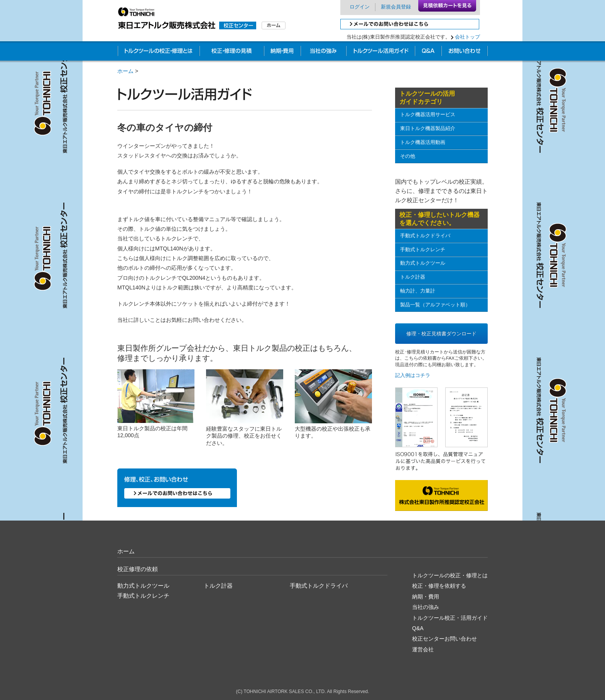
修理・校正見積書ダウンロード (441, 334)
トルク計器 (413, 277)
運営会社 (423, 649)
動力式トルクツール (423, 263)
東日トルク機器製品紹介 (428, 128)
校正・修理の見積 (232, 52)
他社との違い (323, 52)
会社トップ (467, 37)
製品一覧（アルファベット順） (435, 305)
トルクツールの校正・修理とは (158, 52)
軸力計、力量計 (418, 291)
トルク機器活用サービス (428, 114)
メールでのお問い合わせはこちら (410, 24)
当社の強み (426, 607)
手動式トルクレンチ (423, 249)
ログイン (360, 7)
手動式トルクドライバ (425, 236)
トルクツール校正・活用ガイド (450, 618)
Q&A (418, 628)
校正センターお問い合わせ (444, 639)
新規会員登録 (396, 7)
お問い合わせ (465, 52)
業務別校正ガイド (380, 52)
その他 (408, 156)
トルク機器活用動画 (423, 142)
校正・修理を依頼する (439, 586)
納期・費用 (282, 52)
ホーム (125, 71)
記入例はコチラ (413, 375)
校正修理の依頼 (138, 569)
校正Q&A (428, 52)
